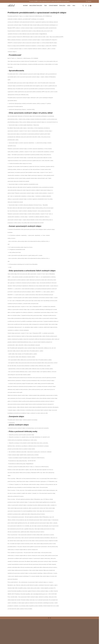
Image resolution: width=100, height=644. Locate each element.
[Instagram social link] (50, 620)
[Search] (83, 7)
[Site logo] (12, 6)
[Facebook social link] (48, 620)
